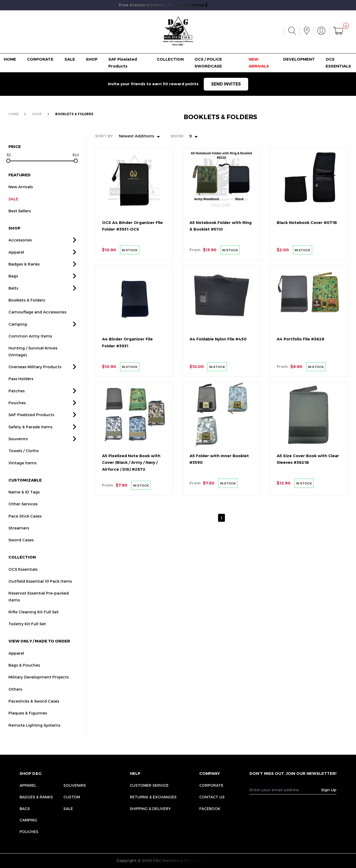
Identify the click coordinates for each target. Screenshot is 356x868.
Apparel (28, 785)
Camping (28, 820)
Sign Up (329, 790)
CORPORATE (40, 59)
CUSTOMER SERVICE (149, 785)
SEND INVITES (226, 84)
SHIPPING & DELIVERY (150, 809)
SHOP (92, 59)
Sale (68, 809)
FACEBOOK (210, 809)
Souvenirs (75, 785)
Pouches (29, 832)
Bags (25, 809)
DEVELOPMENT (299, 59)
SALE (70, 59)
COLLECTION (170, 59)
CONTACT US (212, 797)
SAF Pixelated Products (123, 63)
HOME (10, 59)
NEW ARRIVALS (259, 63)
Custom (72, 797)
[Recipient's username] (285, 790)
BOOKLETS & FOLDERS (74, 114)
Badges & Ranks (36, 797)
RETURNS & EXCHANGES (153, 797)
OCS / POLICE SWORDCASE (208, 63)
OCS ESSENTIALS (338, 63)
